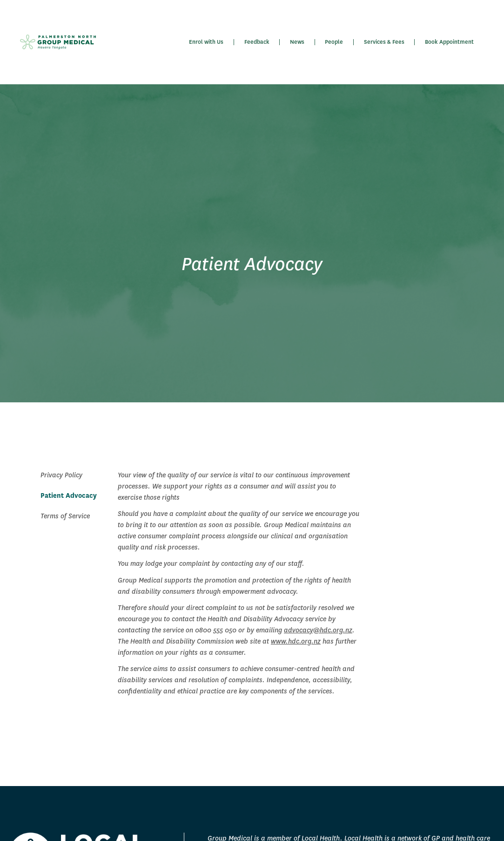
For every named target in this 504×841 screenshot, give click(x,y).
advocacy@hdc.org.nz (318, 630)
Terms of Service (65, 516)
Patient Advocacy (69, 495)
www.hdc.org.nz (296, 641)
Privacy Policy (61, 475)
